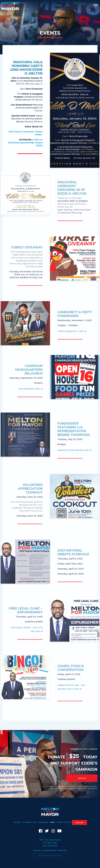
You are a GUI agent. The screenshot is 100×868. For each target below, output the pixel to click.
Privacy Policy (62, 850)
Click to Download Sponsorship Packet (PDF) (25, 143)
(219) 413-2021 (37, 850)
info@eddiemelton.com (49, 850)
